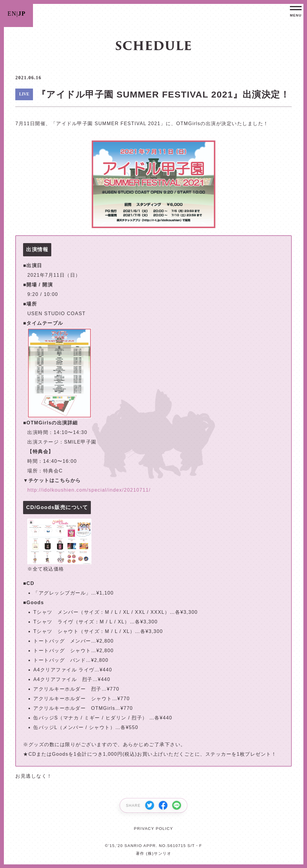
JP (22, 14)
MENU (296, 15)
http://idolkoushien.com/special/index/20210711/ (89, 490)
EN (12, 14)
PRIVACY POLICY (154, 829)
